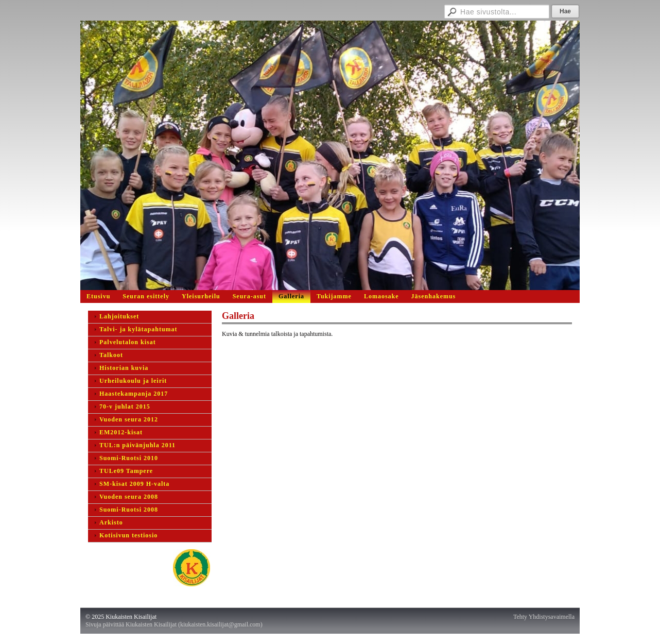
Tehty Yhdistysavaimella (544, 617)
